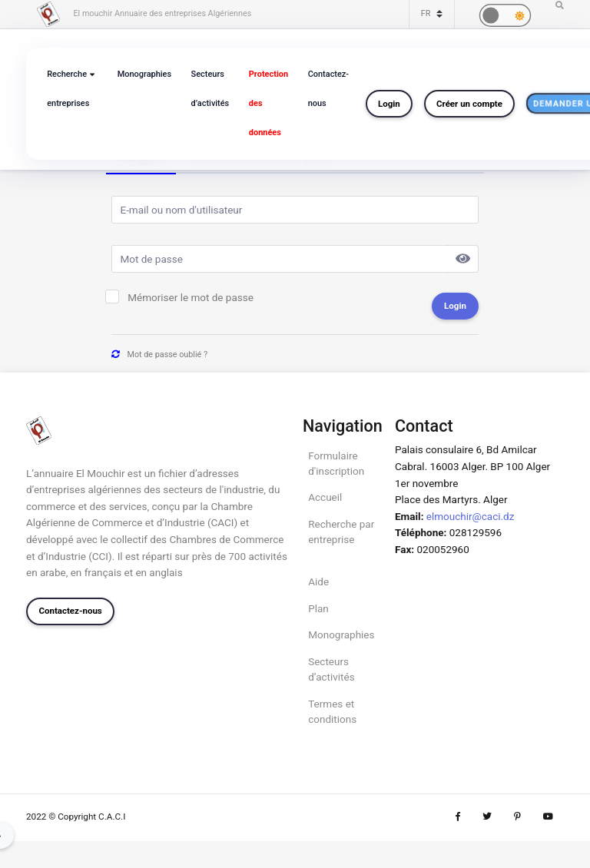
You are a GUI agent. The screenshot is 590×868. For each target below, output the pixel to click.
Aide (318, 581)
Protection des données (268, 103)
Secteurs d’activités (210, 89)
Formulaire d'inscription (336, 463)
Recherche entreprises (68, 89)
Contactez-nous (328, 89)
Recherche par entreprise (341, 532)
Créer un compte (469, 104)
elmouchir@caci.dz (471, 516)
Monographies (144, 74)
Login (389, 104)
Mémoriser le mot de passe (191, 297)
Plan (318, 608)
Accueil (325, 497)
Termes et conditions (332, 711)
